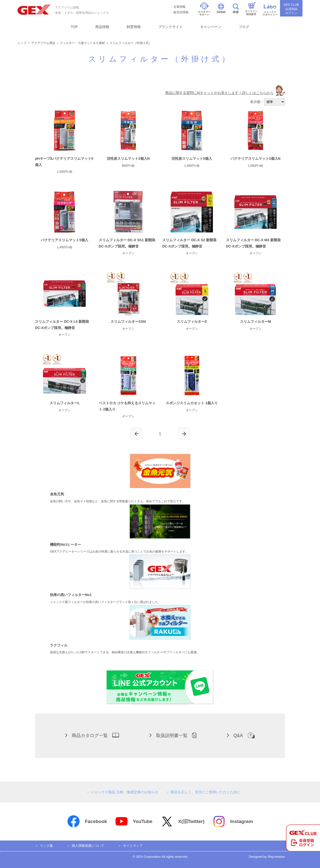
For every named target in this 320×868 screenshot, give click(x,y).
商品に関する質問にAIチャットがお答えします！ (225, 93)
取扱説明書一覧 (173, 735)
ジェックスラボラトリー (270, 10)
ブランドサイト (170, 27)
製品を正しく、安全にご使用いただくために (205, 792)
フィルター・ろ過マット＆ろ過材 (82, 43)
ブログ (244, 27)
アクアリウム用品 (43, 43)
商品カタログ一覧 (92, 735)
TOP (74, 27)
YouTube (134, 821)
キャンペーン (211, 27)
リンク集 (46, 846)
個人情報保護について (88, 846)
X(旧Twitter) (182, 821)
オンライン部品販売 (251, 9)
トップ (22, 43)
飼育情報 (134, 27)
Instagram (233, 821)
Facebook (87, 821)
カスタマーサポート (204, 9)
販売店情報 (181, 12)
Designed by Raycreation (267, 857)
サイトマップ (133, 846)
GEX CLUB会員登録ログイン (291, 9)
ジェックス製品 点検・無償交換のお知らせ (124, 792)
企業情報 (179, 7)
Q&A (241, 735)
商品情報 (102, 27)
